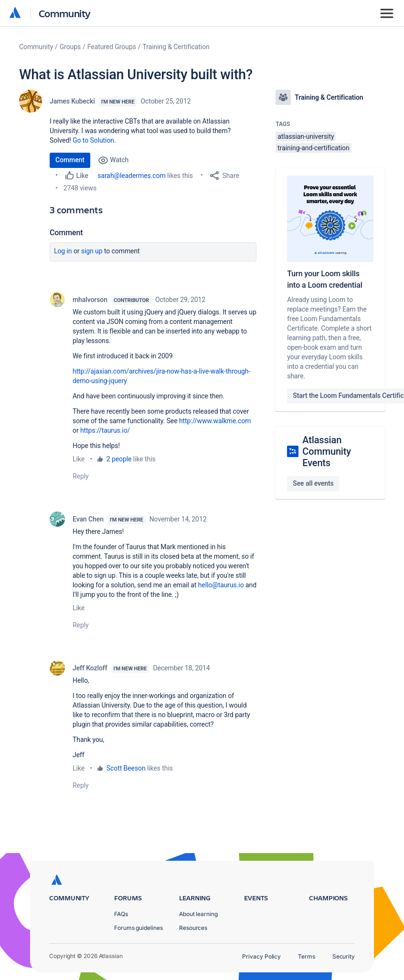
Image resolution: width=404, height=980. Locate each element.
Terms (307, 956)
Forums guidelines (138, 928)
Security (344, 956)
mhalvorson (90, 300)
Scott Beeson (126, 768)
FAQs (121, 914)
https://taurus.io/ (105, 430)
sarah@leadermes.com (131, 176)
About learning (198, 914)
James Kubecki (72, 101)
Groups (70, 47)
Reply (81, 476)
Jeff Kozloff (90, 668)
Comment (70, 160)
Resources (193, 928)
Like (79, 459)
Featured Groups (112, 47)
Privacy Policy (261, 956)
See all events (313, 483)
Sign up (92, 251)
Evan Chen (88, 519)
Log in (63, 251)
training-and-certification (313, 148)
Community (65, 13)
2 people (119, 459)
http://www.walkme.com (215, 421)
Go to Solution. (94, 140)
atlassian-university (306, 136)
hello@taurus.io (221, 585)
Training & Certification (176, 47)
